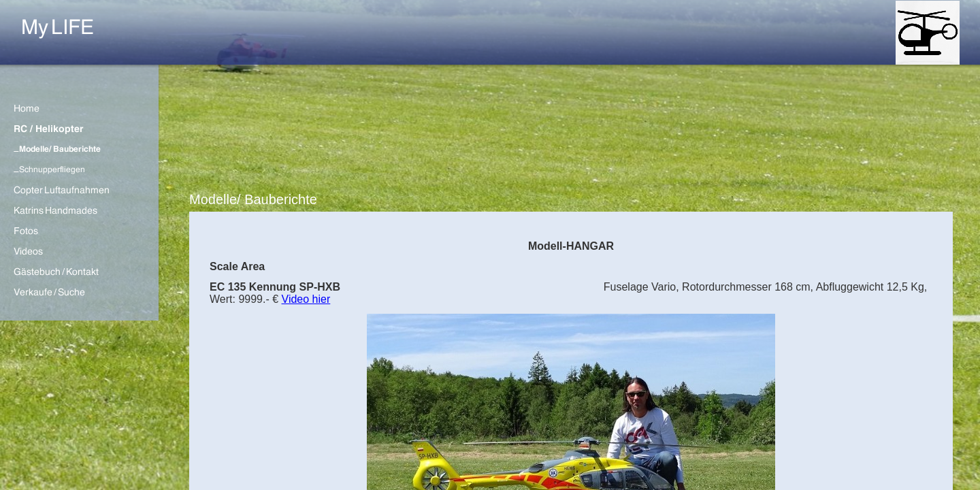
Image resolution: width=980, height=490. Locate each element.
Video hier (306, 299)
